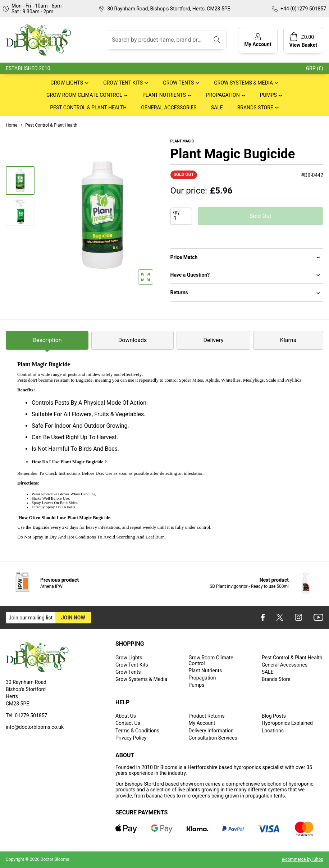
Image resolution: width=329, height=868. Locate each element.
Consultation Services (213, 738)
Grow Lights (67, 83)
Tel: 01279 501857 (26, 715)
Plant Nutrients (164, 95)
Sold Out (261, 216)
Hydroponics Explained (287, 723)
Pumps (268, 95)
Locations (273, 731)
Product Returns (206, 716)
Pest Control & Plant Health (88, 108)
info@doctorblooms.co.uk (35, 727)
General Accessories (169, 108)
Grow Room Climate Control (84, 95)
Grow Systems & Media (243, 83)
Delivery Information (211, 731)
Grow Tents (178, 83)
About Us (126, 716)
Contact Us (128, 723)
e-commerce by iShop (303, 859)
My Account (202, 723)
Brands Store (255, 108)
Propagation (223, 95)
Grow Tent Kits (123, 83)
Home (12, 125)
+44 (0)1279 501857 (303, 9)
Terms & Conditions (137, 731)
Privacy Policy (131, 738)
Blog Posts (274, 716)
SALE (217, 108)
